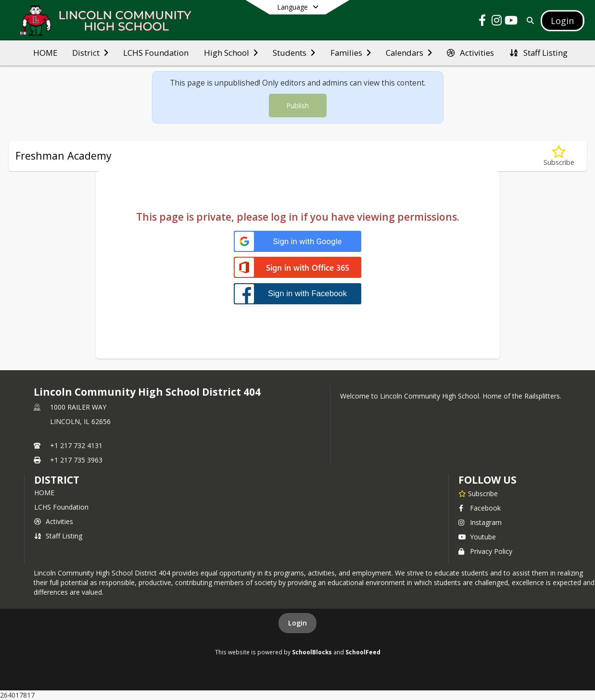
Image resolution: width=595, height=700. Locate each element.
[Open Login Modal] (562, 21)
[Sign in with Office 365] (297, 268)
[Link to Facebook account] (482, 22)
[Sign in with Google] (297, 242)
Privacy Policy (485, 551)
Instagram (480, 522)
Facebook (480, 508)
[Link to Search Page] (528, 20)
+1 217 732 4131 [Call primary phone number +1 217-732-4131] (76, 445)
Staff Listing (58, 536)
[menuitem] (45, 53)
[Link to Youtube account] (511, 22)
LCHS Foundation (61, 507)
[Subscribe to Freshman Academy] (559, 156)
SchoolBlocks (312, 652)
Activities (54, 521)
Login (297, 623)
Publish (297, 106)
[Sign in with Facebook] (297, 294)
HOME (44, 493)
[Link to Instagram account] (496, 22)
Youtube (477, 537)
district (57, 480)
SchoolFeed (363, 652)
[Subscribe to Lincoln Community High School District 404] (478, 493)
